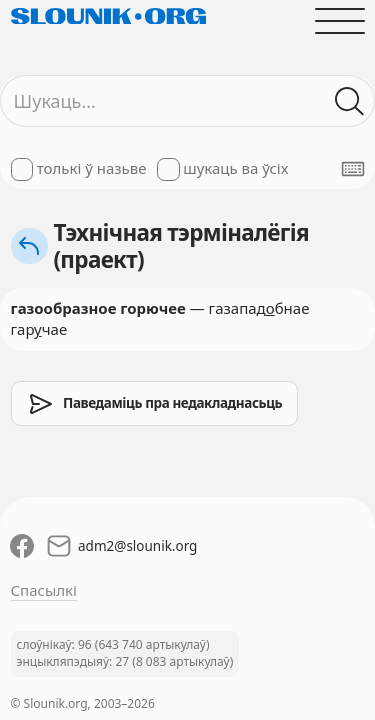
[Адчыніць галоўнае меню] (339, 20)
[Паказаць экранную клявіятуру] (353, 169)
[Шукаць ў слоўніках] (349, 101)
